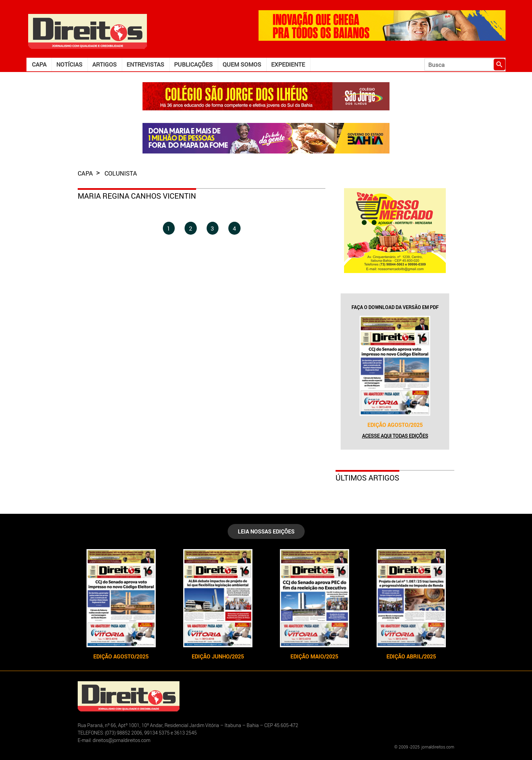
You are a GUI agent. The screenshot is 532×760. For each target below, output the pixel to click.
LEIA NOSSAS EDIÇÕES (266, 531)
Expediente (288, 64)
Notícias (69, 64)
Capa (39, 64)
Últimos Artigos (367, 478)
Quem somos (242, 64)
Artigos (104, 64)
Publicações (193, 64)
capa (86, 173)
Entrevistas (145, 64)
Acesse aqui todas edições (395, 436)
